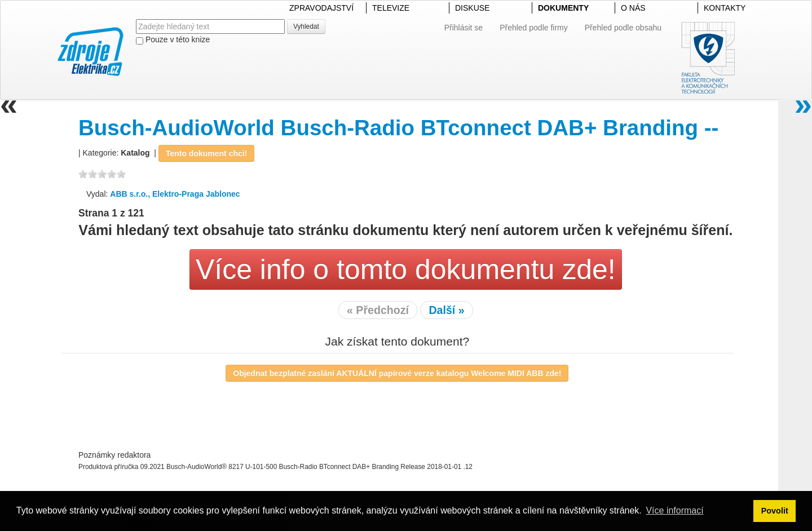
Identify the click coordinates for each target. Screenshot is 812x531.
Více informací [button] (674, 510)
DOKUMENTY (563, 8)
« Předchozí (378, 310)
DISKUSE (472, 8)
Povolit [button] (775, 511)
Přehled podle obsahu (623, 28)
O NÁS (633, 8)
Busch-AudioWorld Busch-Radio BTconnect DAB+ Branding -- (398, 128)
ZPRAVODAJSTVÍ (321, 8)
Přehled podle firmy (534, 28)
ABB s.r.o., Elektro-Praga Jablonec (175, 194)
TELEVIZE (391, 8)
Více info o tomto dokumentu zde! (406, 269)
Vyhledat (306, 26)
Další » (446, 310)
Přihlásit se (464, 28)
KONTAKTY (725, 8)
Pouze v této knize (173, 40)
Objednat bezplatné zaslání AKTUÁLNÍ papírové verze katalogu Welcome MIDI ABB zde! (397, 373)
